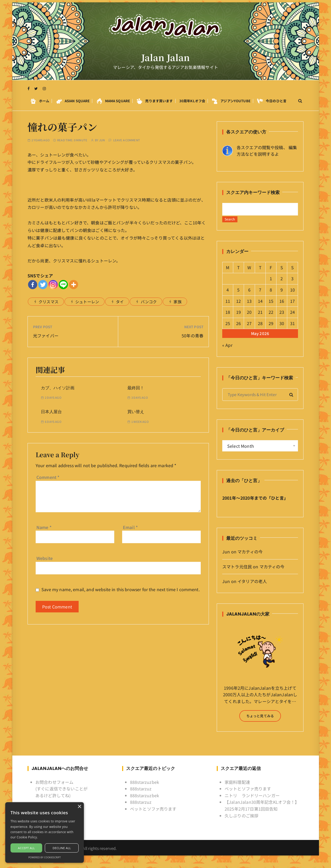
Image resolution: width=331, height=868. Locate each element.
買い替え (136, 412)
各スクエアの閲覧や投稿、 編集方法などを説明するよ (267, 151)
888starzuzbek (145, 786)
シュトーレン (87, 302)
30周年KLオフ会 (192, 103)
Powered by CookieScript (45, 857)
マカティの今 (250, 556)
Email (130, 527)
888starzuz (141, 793)
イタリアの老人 (252, 586)
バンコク (149, 302)
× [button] (79, 807)
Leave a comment (127, 140)
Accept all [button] (26, 848)
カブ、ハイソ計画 (58, 388)
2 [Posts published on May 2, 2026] (282, 283)
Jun (102, 140)
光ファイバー (46, 336)
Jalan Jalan (165, 61)
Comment (48, 477)
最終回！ (136, 388)
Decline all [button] (62, 848)
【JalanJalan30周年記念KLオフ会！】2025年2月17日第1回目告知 (262, 810)
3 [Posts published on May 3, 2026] (292, 283)
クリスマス (48, 302)
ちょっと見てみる (260, 720)
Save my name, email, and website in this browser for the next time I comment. (121, 589)
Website (45, 558)
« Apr (227, 350)
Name (44, 527)
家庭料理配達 (237, 786)
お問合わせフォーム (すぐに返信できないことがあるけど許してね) (61, 793)
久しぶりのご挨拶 (242, 820)
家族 (177, 302)
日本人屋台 (51, 412)
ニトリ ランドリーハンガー (252, 800)
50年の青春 (192, 336)
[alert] (45, 832)
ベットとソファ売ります (153, 813)
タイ (120, 302)
